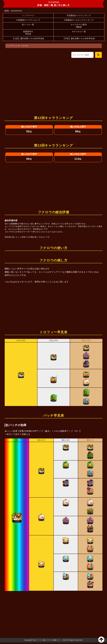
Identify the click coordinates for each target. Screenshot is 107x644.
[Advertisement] (54, 85)
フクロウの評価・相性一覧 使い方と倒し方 (53, 4)
